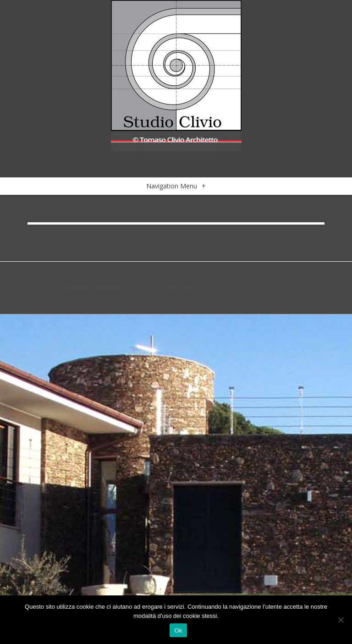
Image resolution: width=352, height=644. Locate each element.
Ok (178, 630)
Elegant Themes (94, 288)
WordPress (186, 288)
